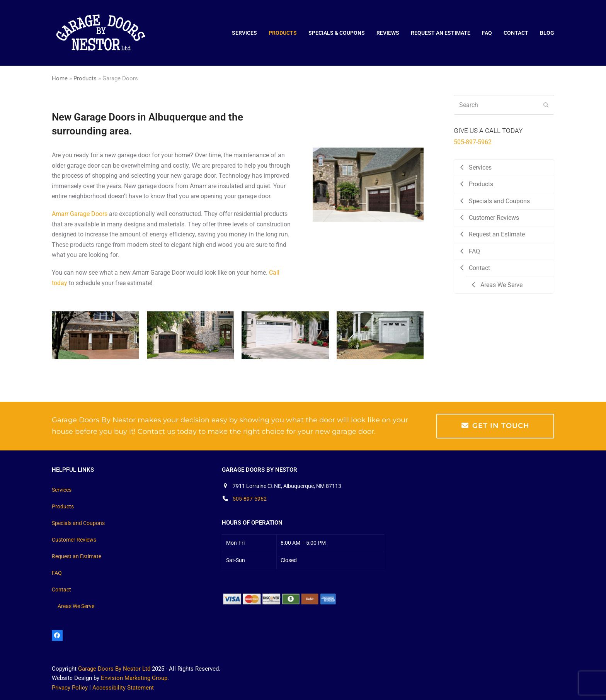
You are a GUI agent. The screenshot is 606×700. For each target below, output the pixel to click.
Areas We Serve (76, 606)
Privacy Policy (70, 688)
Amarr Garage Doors (80, 214)
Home (60, 78)
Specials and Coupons (78, 523)
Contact (61, 590)
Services (62, 490)
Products (85, 78)
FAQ (57, 573)
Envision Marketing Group (134, 678)
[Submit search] (546, 105)
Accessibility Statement (123, 688)
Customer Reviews (74, 540)
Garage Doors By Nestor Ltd (114, 669)
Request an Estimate (77, 556)
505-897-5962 (473, 142)
